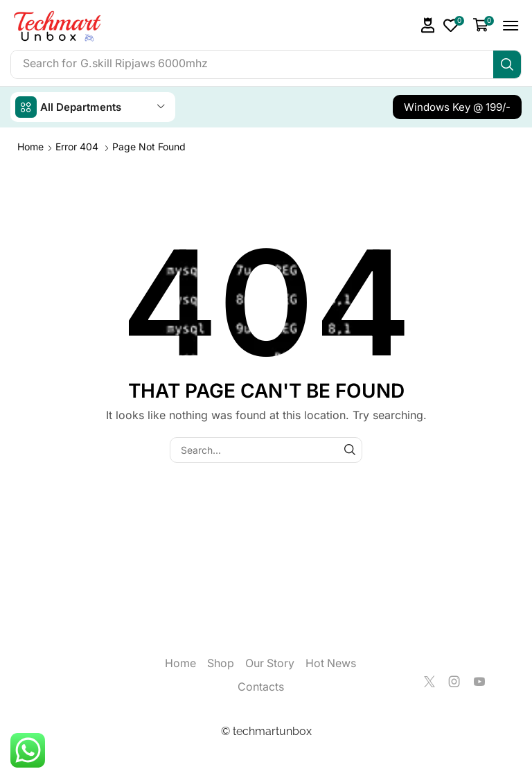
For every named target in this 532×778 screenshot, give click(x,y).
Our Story (270, 663)
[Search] (507, 64)
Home (30, 147)
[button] (428, 25)
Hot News (331, 663)
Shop (221, 663)
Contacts (261, 687)
